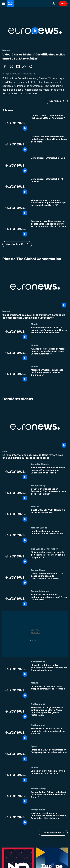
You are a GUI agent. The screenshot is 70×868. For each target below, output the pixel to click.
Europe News (38, 570)
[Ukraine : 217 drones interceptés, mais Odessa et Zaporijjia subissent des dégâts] (49, 144)
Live (63, 4)
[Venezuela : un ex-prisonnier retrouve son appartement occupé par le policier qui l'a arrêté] (49, 208)
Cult (5, 451)
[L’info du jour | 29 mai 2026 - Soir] (49, 165)
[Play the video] (35, 31)
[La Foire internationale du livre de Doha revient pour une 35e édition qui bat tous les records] (35, 456)
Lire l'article (55, 101)
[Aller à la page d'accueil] (11, 4)
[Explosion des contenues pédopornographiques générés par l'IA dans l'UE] (49, 601)
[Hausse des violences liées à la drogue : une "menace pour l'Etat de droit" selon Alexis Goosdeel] (49, 333)
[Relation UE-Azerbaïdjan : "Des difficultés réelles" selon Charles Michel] (49, 123)
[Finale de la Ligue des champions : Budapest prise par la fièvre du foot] (49, 756)
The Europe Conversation (45, 549)
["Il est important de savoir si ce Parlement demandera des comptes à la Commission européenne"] (35, 316)
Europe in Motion (40, 591)
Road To (35, 506)
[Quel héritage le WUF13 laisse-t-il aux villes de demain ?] (49, 516)
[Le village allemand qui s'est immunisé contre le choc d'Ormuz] (49, 537)
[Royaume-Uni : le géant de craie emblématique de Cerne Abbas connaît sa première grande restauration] (49, 713)
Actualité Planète (40, 464)
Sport (34, 746)
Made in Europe (39, 528)
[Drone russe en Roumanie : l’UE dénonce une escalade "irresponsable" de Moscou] (49, 579)
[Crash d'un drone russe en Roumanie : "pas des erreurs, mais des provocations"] (49, 495)
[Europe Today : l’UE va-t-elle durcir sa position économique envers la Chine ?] (49, 798)
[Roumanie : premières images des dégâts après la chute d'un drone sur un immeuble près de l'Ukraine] (49, 229)
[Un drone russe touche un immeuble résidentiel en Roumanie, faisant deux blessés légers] (49, 819)
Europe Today (38, 485)
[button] (17, 244)
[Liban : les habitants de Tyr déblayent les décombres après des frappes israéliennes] (49, 671)
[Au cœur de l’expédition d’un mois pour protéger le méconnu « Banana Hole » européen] (49, 473)
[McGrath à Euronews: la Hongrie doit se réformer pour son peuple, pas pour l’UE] (49, 558)
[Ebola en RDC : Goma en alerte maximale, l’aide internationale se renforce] (49, 734)
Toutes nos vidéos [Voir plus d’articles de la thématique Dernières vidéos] (52, 832)
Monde (6, 311)
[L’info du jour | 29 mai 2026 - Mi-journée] (49, 187)
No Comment (38, 662)
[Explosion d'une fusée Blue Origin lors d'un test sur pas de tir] (49, 777)
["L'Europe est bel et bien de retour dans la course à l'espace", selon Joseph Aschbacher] (49, 354)
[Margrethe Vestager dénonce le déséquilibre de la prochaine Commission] (49, 376)
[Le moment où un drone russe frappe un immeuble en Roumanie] (49, 692)
